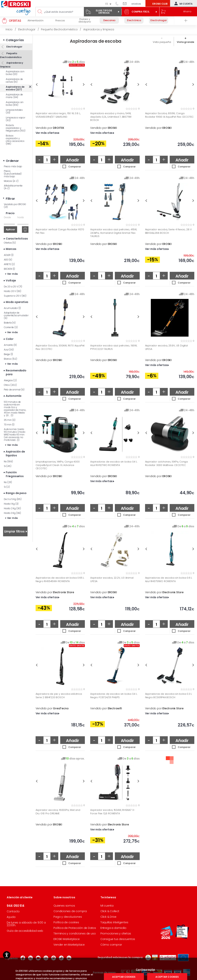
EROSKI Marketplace (66, 939)
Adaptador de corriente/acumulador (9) (16, 315)
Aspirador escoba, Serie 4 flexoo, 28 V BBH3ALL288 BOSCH (168, 231)
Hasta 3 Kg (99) (12, 513)
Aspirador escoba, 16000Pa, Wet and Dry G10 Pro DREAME (58, 812)
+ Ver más (11, 274)
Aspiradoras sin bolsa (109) (15, 104)
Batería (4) (10, 323)
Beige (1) (8, 354)
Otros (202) (10, 385)
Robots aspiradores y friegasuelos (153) (15, 128)
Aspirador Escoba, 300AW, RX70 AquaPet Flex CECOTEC (60, 347)
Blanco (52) (10, 359)
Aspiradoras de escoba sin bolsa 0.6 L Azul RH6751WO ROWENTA (169, 579)
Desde (7, 217)
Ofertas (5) (10, 243)
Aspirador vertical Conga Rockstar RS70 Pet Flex (60, 231)
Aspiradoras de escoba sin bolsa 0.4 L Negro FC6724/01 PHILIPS (114, 696)
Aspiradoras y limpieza (12, 65)
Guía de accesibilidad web (25, 931)
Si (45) (8, 466)
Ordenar (12, 161)
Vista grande (185, 42)
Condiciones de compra (70, 911)
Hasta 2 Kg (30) (12, 508)
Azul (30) (9, 350)
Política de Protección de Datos (75, 928)
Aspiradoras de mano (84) (14, 96)
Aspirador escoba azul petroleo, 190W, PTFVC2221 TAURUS (114, 347)
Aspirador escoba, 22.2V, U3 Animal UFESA (112, 579)
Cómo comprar (111, 945)
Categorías (15, 40)
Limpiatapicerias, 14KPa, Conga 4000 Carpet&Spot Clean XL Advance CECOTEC (58, 465)
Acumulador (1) (12, 308)
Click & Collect (110, 911)
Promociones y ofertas (116, 933)
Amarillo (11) (10, 345)
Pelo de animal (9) (14, 390)
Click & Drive (108, 917)
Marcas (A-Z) (11, 181)
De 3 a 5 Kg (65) (13, 499)
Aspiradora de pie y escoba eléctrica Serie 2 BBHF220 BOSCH (59, 696)
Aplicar (10, 229)
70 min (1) (9, 425)
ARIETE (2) (9, 264)
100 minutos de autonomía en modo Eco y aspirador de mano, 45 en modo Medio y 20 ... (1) (15, 409)
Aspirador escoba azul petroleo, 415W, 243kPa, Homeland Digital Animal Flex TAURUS (114, 233)
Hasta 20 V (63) (13, 291)
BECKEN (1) (9, 269)
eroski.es (136, 4)
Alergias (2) (10, 380)
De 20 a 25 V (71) (13, 287)
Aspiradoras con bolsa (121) (15, 73)
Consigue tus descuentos (118, 939)
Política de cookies (66, 922)
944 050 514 (118, 3)
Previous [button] (37, 84)
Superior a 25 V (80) (15, 296)
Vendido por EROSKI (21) (15, 206)
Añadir (73, 160)
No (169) (8, 461)
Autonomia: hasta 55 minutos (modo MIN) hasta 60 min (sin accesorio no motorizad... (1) (15, 435)
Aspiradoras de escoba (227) (15, 88)
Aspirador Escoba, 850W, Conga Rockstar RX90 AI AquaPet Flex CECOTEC (169, 115)
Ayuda (11, 917)
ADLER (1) (9, 255)
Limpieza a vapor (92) (15, 119)
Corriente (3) (11, 327)
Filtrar (10, 199)
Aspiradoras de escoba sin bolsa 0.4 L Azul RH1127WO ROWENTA (114, 463)
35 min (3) (10, 420)
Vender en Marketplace (69, 945)
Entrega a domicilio (113, 928)
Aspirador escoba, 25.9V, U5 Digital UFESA (166, 347)
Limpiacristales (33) (14, 111)
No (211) (8, 482)
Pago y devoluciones (68, 917)
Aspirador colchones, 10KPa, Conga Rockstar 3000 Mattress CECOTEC (166, 463)
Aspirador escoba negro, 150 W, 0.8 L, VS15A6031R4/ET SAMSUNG (58, 115)
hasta (21, 217)
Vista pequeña (162, 42)
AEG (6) (8, 260)
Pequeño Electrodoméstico (11, 55)
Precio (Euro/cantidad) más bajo (13, 174)
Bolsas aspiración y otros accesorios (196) (15, 140)
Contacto (13, 911)
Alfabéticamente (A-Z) (13, 187)
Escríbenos (126, 3)
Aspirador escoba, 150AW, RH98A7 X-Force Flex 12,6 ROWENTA (113, 812)
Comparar (75, 167)
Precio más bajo (13, 166)
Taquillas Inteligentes (114, 922)
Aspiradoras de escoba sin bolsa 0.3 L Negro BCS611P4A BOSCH (169, 696)
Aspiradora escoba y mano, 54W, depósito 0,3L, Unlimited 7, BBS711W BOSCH (111, 117)
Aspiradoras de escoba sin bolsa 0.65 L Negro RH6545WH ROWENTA (60, 579)
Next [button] (84, 84)
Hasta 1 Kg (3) (11, 504)
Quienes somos (64, 906)
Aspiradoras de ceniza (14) (14, 80)
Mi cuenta (183, 3)
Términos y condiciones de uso (75, 933)
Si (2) (7, 487)
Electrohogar (14, 47)
